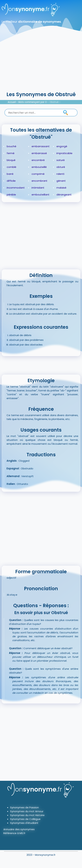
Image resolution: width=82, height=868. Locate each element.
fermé (11, 153)
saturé (61, 160)
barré (10, 174)
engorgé (62, 146)
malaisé (61, 188)
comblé (12, 167)
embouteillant (40, 195)
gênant (61, 181)
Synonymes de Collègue (25, 819)
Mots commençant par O (33, 102)
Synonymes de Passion (24, 807)
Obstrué (54, 102)
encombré (38, 160)
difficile (11, 181)
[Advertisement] (41, 66)
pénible (11, 195)
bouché (12, 146)
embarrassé (39, 153)
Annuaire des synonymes (19, 829)
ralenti (60, 174)
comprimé (38, 174)
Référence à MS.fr (14, 833)
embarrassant (41, 146)
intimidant (38, 188)
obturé (61, 167)
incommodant (16, 188)
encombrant (39, 181)
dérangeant (64, 195)
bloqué (11, 160)
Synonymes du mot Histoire (27, 815)
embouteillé (39, 167)
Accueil (12, 102)
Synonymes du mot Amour (27, 811)
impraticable (64, 153)
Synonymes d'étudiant (24, 823)
